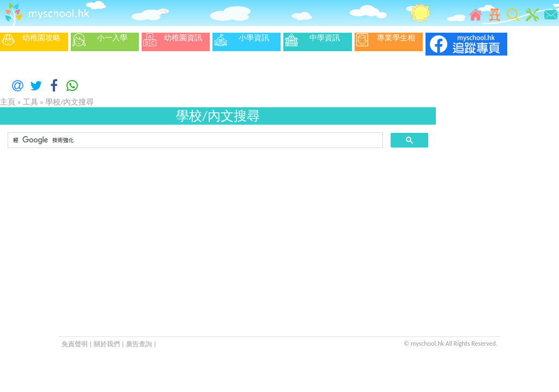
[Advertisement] (218, 234)
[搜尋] (194, 140)
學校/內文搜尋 (69, 102)
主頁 (8, 102)
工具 (31, 102)
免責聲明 (75, 344)
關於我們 (108, 344)
